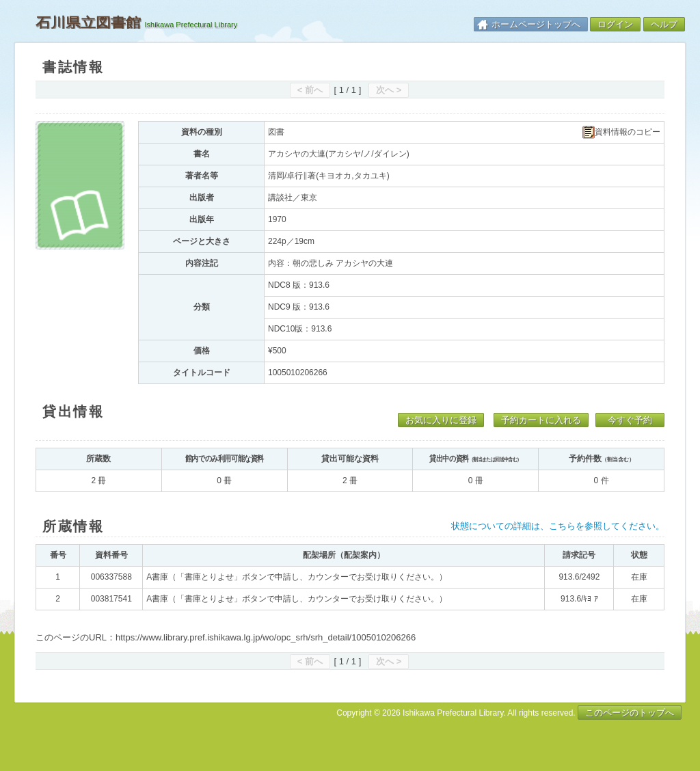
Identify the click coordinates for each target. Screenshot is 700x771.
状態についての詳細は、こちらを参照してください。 (558, 526)
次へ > (389, 90)
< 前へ (310, 90)
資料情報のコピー (621, 132)
